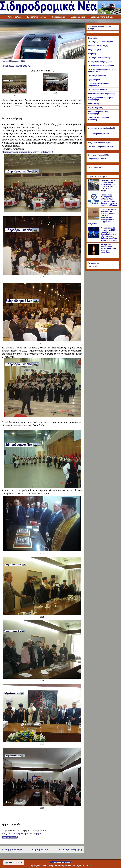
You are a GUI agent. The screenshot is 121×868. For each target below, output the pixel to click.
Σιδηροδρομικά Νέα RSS (98, 159)
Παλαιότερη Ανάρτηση (70, 850)
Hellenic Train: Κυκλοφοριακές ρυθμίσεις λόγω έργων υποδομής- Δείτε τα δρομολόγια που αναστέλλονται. (109, 200)
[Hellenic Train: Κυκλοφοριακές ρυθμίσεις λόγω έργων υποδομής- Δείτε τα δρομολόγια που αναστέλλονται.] (94, 204)
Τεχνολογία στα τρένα (97, 76)
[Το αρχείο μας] (99, 266)
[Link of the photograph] (14, 93)
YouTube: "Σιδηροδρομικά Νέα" (101, 147)
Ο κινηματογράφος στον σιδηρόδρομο (98, 113)
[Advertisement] (42, 40)
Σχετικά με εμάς (78, 17)
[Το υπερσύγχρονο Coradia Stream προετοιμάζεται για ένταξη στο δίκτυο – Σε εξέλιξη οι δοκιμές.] (94, 190)
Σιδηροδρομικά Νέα (101, 134)
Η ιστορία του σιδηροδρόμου (100, 62)
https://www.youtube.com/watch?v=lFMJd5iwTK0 (27, 152)
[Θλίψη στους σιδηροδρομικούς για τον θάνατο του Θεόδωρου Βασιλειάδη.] (94, 254)
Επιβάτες (92, 54)
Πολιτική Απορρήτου (60, 862)
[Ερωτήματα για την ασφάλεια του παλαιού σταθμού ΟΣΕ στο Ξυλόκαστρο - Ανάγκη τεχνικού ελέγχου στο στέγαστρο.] (94, 219)
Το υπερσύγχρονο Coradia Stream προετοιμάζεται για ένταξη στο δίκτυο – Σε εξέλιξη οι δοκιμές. (109, 185)
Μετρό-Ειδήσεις (95, 50)
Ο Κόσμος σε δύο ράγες (98, 46)
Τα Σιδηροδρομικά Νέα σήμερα (27, 834)
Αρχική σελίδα (14, 17)
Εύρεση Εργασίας (96, 108)
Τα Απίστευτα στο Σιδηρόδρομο (101, 66)
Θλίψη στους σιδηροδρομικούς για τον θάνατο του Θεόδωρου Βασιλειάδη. (108, 249)
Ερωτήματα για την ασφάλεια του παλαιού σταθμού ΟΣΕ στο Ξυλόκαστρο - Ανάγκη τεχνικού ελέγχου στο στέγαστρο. (102, 216)
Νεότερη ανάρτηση (12, 850)
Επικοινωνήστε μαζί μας (102, 17)
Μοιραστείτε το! (10, 837)
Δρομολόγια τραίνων (36, 17)
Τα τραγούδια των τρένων (99, 90)
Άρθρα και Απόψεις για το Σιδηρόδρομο (99, 85)
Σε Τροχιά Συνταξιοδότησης (99, 58)
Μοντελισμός (94, 104)
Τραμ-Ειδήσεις (94, 80)
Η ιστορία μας (58, 17)
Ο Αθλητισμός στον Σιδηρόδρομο (102, 94)
